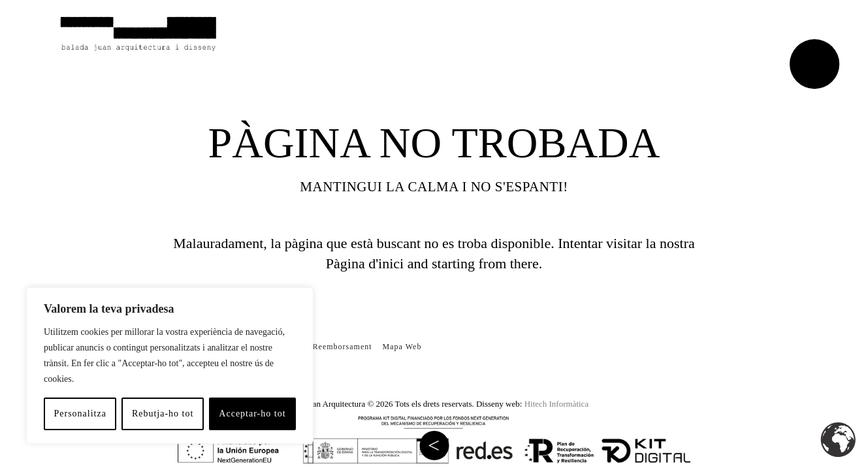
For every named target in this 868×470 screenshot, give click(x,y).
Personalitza (80, 414)
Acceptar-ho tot (252, 414)
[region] (170, 366)
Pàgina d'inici (365, 263)
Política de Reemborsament (321, 347)
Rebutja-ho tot (163, 414)
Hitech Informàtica (557, 404)
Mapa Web (402, 347)
